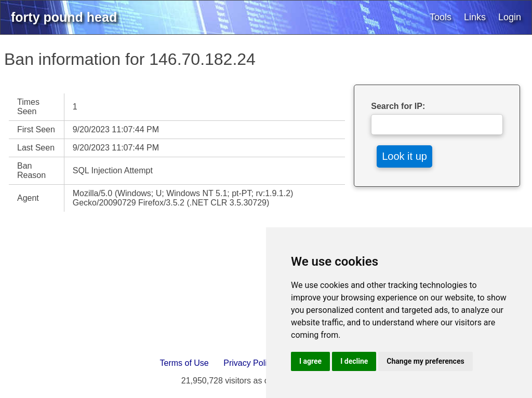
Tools (441, 17)
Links (475, 17)
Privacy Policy (249, 363)
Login (510, 17)
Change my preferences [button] (425, 361)
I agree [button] (310, 361)
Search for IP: (398, 106)
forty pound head (64, 17)
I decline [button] (354, 361)
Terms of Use (184, 363)
